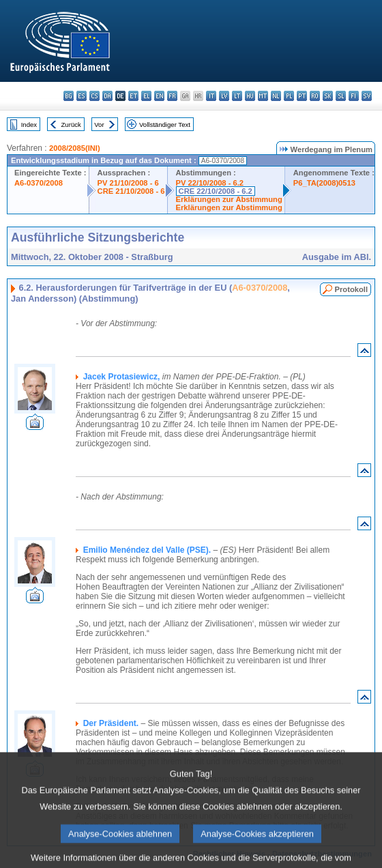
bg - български (69, 96)
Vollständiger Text (165, 125)
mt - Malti (263, 96)
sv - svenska (367, 96)
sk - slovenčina (328, 96)
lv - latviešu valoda (224, 96)
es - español (82, 96)
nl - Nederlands (276, 96)
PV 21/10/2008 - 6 (128, 183)
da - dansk (107, 96)
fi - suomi (354, 96)
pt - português (302, 96)
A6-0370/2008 (39, 183)
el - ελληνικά (146, 96)
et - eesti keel (133, 96)
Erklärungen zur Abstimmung (229, 199)
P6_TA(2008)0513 (324, 183)
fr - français (172, 96)
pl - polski (289, 96)
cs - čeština (94, 96)
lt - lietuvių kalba (237, 96)
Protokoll (351, 289)
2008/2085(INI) (75, 148)
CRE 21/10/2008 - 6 (131, 191)
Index (29, 125)
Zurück (71, 125)
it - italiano (211, 96)
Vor (99, 125)
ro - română (315, 96)
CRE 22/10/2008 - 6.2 (216, 191)
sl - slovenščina (341, 96)
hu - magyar (250, 96)
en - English (159, 96)
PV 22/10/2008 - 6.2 (210, 183)
